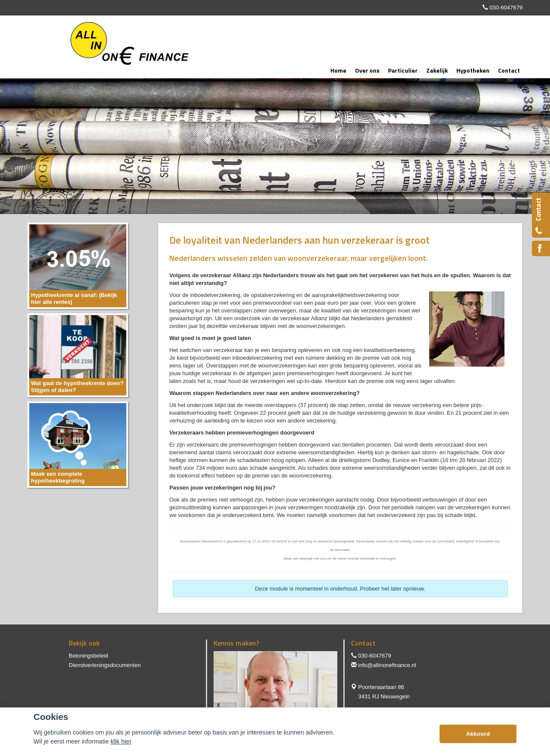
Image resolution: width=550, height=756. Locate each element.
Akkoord (478, 734)
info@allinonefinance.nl (387, 665)
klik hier (121, 741)
